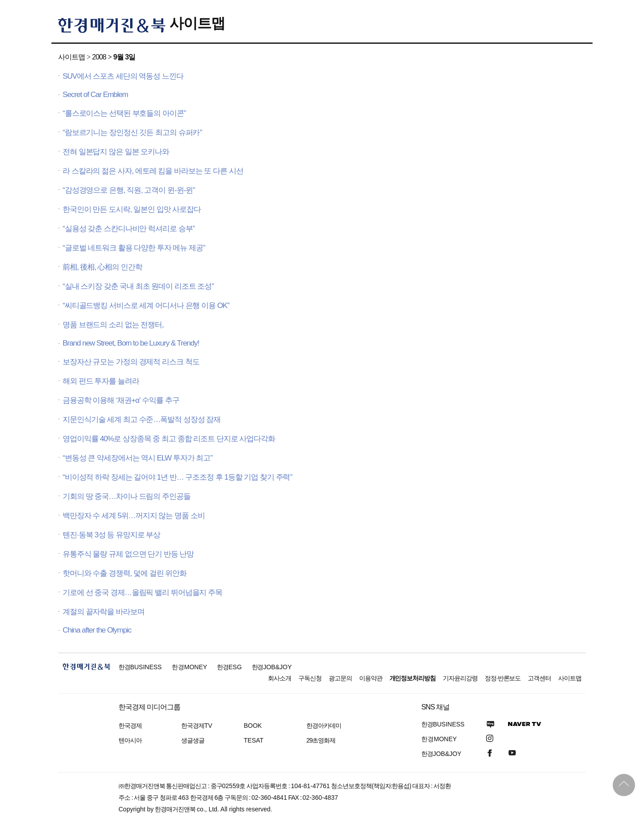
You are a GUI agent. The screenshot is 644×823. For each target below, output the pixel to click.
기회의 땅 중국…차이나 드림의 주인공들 (127, 496)
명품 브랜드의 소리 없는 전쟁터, (113, 325)
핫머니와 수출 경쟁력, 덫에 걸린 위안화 (125, 573)
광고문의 (340, 678)
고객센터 (539, 678)
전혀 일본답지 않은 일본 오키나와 (116, 152)
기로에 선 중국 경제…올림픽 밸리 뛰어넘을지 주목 (142, 593)
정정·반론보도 (503, 678)
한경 (140, 667)
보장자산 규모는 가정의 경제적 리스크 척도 (131, 362)
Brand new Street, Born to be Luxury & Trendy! (131, 343)
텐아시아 (130, 740)
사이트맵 (197, 23)
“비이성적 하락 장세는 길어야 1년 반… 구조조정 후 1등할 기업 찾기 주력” (177, 477)
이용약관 (371, 678)
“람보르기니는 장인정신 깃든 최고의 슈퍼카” (132, 133)
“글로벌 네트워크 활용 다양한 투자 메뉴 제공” (134, 248)
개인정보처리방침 (413, 678)
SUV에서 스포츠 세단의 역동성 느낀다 (123, 76)
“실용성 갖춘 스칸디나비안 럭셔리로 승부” (129, 229)
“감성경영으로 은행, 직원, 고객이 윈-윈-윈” (129, 190)
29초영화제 (321, 740)
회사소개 (280, 678)
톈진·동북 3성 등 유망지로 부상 (111, 535)
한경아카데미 (324, 726)
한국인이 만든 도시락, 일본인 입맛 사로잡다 (132, 209)
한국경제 (130, 726)
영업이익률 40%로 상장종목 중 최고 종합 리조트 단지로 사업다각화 (169, 439)
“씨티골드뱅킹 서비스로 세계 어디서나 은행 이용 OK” (146, 306)
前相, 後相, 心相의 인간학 (102, 267)
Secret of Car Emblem (95, 95)
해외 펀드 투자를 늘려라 (101, 381)
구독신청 (310, 678)
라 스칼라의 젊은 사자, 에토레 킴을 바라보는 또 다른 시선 (153, 171)
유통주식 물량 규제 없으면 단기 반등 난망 (128, 554)
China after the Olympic (97, 630)
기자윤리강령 (460, 678)
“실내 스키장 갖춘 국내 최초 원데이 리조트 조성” (138, 286)
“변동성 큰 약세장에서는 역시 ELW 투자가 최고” (138, 458)
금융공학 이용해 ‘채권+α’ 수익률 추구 (121, 400)
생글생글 (193, 740)
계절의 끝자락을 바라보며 (104, 612)
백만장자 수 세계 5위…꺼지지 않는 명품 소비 (134, 516)
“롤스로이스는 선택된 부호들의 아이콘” (124, 113)
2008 (99, 57)
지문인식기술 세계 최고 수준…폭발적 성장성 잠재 (142, 420)
